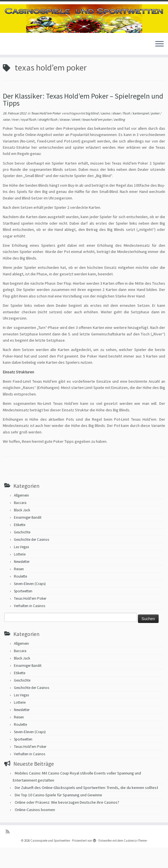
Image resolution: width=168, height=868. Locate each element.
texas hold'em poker (97, 140)
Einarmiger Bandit (28, 538)
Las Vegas (21, 567)
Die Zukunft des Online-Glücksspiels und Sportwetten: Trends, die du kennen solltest (86, 808)
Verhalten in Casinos (30, 626)
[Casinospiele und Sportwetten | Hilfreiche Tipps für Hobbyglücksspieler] (84, 22)
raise (7, 140)
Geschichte (22, 552)
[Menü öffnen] (159, 51)
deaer (117, 134)
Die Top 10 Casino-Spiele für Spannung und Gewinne (58, 815)
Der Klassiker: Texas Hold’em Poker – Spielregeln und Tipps (83, 120)
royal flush (29, 140)
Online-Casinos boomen (35, 830)
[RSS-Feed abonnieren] (9, 852)
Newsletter (22, 582)
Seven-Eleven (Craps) (30, 604)
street (76, 140)
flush (127, 134)
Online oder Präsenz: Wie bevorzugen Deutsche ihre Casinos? (67, 823)
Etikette (20, 545)
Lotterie (20, 574)
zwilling (119, 140)
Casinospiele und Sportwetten (50, 861)
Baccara (20, 523)
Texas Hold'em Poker (46, 134)
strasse (65, 140)
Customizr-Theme (135, 861)
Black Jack (22, 530)
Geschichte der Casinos (31, 560)
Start (7, 75)
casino (106, 134)
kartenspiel (141, 134)
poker (156, 134)
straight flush (48, 140)
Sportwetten (23, 611)
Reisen (19, 589)
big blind (92, 134)
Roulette (20, 596)
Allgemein (21, 515)
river (15, 140)
